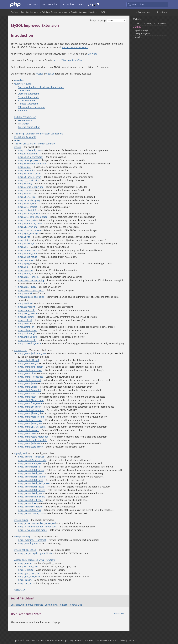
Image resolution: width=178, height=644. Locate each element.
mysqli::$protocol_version (30, 224)
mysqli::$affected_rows (29, 150)
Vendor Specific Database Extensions (81, 12)
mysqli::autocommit (28, 154)
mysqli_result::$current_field (32, 460)
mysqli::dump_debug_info (31, 187)
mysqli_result (21, 453)
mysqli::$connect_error (29, 177)
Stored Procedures (27, 100)
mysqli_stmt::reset (27, 433)
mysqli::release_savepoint (31, 297)
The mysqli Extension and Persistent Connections (39, 134)
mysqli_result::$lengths (29, 510)
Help (81, 4)
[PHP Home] (15, 4)
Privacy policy (127, 641)
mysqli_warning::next (28, 543)
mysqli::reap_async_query (31, 290)
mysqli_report (25, 580)
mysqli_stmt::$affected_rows (32, 353)
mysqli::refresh (25, 294)
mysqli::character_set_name (32, 164)
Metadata (23, 110)
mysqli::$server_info (28, 227)
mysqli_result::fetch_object (31, 490)
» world (39, 74)
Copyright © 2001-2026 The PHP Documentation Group (40, 641)
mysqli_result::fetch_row (30, 493)
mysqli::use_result (27, 340)
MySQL (104, 12)
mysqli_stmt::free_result (30, 403)
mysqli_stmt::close (27, 373)
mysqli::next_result (27, 257)
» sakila (50, 74)
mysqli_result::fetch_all (29, 467)
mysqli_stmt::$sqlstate (29, 443)
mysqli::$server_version (29, 230)
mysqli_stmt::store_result (30, 447)
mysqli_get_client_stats (29, 573)
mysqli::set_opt (25, 583)
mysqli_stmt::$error (27, 387)
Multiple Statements (28, 104)
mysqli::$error (25, 194)
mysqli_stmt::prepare (28, 430)
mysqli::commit (25, 170)
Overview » (162, 12)
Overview (92, 54)
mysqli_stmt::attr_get (28, 360)
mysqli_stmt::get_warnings (31, 410)
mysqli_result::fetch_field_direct (34, 483)
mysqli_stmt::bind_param (30, 367)
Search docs (136, 4)
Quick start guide (23, 84)
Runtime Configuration (29, 127)
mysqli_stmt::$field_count (31, 400)
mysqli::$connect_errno (29, 174)
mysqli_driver (21, 520)
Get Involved (68, 4)
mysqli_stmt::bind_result (30, 370)
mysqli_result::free (27, 503)
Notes (17, 140)
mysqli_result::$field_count (31, 497)
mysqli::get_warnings (28, 234)
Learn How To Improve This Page (27, 605)
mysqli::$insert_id (26, 244)
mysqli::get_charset (27, 207)
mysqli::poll (23, 267)
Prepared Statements (28, 97)
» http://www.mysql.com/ (75, 47)
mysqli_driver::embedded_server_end (37, 523)
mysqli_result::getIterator (30, 507)
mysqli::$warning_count (29, 344)
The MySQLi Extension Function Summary (35, 144)
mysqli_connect (26, 563)
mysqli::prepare (25, 270)
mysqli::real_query (27, 287)
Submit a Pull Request (56, 605)
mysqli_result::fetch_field (30, 480)
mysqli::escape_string (28, 567)
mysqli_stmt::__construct (30, 377)
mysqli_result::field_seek (30, 500)
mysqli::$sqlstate (26, 317)
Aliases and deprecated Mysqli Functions (35, 560)
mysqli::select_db (26, 310)
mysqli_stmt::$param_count (32, 427)
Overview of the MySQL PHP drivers (150, 24)
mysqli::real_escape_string (31, 280)
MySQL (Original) (142, 34)
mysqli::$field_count (28, 204)
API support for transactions (31, 107)
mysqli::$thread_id (27, 334)
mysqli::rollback (26, 304)
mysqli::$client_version (29, 214)
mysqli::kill (23, 247)
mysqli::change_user (28, 160)
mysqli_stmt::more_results (31, 417)
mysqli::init (23, 240)
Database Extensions (51, 12)
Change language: (98, 20)
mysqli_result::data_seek (30, 463)
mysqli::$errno (25, 190)
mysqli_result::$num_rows (31, 513)
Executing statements (28, 94)
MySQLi (138, 27)
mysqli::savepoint (26, 307)
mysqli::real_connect (28, 277)
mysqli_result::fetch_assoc (31, 473)
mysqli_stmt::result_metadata (33, 437)
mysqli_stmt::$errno (28, 383)
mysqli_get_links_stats (29, 577)
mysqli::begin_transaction (30, 157)
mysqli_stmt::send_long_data (32, 440)
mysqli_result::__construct (31, 457)
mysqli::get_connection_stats (32, 217)
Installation (23, 124)
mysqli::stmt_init (26, 327)
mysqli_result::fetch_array (31, 470)
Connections (24, 90)
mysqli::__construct (27, 180)
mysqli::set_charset (27, 314)
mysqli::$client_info (27, 210)
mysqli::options (25, 260)
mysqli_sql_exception (25, 550)
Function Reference (30, 12)
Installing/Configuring (25, 117)
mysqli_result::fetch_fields (31, 487)
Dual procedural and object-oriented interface (41, 87)
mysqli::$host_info (27, 220)
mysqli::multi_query (28, 254)
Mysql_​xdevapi (141, 30)
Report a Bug (75, 605)
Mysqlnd (138, 37)
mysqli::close (24, 167)
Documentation (50, 4)
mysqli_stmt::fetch (27, 397)
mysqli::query (24, 274)
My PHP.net (76, 641)
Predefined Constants (25, 137)
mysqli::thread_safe (28, 337)
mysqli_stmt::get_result (29, 407)
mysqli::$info (24, 237)
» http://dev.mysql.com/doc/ (69, 60)
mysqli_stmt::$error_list (29, 390)
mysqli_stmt (20, 350)
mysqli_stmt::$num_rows (30, 423)
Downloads (32, 4)
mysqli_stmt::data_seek (30, 380)
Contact (89, 641)
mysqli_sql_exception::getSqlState (35, 553)
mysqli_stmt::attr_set (28, 363)
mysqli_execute (26, 570)
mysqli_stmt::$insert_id (29, 413)
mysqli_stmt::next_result (30, 420)
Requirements (25, 120)
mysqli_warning (22, 537)
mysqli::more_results (28, 250)
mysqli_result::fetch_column (32, 477)
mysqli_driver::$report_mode (32, 530)
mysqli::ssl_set (25, 320)
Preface (14, 12)
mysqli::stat (23, 324)
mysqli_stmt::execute (28, 393)
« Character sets (143, 12)
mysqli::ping (24, 264)
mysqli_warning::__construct (32, 540)
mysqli (18, 147)
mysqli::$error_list (27, 197)
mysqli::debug (25, 184)
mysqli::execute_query (29, 200)
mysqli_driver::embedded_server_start (37, 527)
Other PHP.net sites (107, 641)
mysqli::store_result (28, 330)
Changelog (20, 590)
